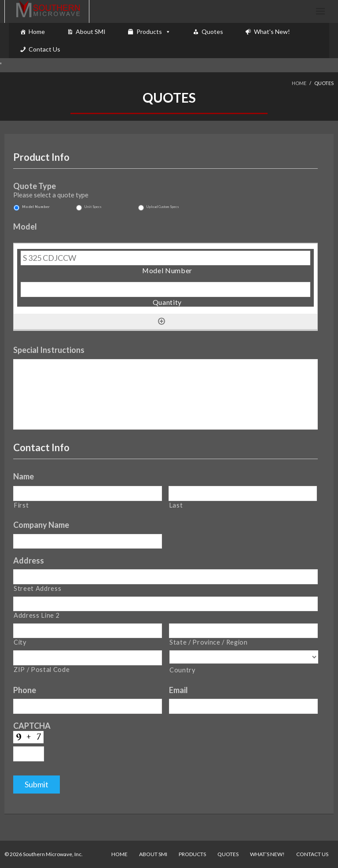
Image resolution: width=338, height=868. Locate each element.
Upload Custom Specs (163, 207)
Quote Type (35, 186)
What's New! (272, 32)
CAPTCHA (32, 726)
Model (25, 226)
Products (149, 32)
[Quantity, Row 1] (165, 289)
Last (176, 505)
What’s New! (267, 854)
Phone (25, 690)
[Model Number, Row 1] (165, 258)
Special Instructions (49, 350)
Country (182, 670)
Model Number (36, 207)
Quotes (212, 32)
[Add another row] (162, 321)
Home (37, 32)
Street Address (37, 588)
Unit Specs (93, 207)
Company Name (41, 525)
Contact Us (44, 49)
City (20, 642)
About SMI (91, 32)
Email (178, 690)
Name (24, 476)
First (21, 505)
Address (29, 560)
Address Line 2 (37, 615)
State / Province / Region (209, 642)
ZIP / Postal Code (42, 670)
